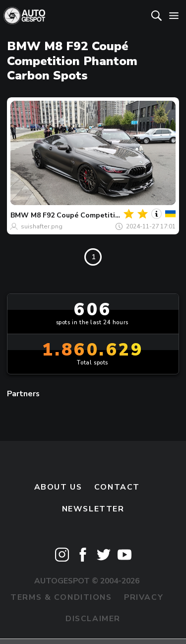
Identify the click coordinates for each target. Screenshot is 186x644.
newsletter (93, 509)
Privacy (144, 597)
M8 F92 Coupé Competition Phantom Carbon (108, 215)
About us (58, 487)
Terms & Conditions (61, 597)
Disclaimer (93, 619)
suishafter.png (42, 226)
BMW (20, 215)
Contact (117, 487)
